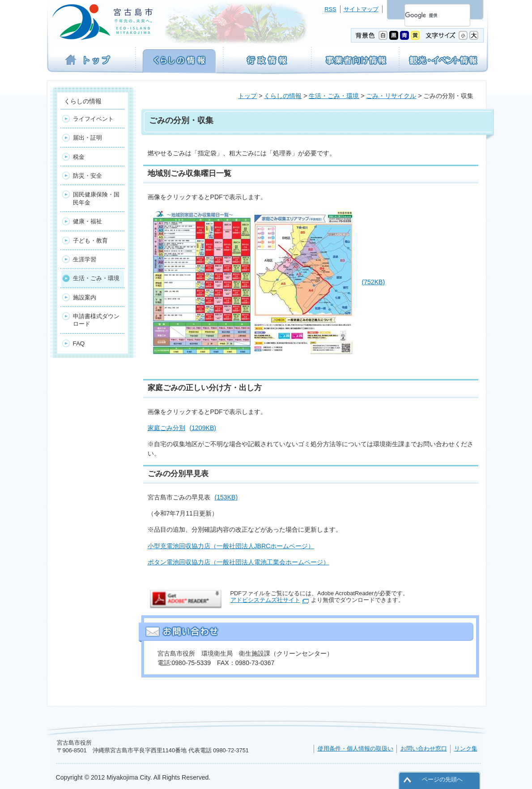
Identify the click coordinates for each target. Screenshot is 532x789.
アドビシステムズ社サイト (265, 600)
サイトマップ (361, 9)
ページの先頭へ (442, 779)
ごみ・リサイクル (391, 96)
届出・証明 (87, 138)
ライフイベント (93, 119)
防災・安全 (87, 176)
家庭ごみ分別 (182, 428)
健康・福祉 (87, 221)
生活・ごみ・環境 (334, 96)
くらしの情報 (283, 96)
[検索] (427, 15)
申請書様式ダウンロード (96, 320)
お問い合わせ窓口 (424, 748)
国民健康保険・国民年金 (96, 198)
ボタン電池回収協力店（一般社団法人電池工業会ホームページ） (238, 562)
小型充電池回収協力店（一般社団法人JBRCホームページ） (231, 546)
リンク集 (466, 748)
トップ (247, 96)
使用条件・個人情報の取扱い (355, 748)
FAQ (79, 343)
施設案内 (85, 297)
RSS (330, 9)
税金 (79, 157)
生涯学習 (85, 259)
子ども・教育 (90, 241)
